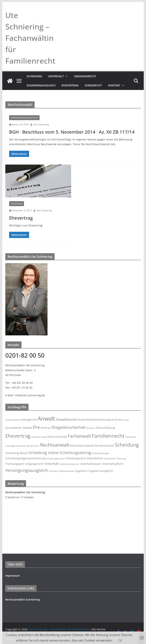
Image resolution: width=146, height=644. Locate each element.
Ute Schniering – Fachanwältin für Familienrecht (30, 38)
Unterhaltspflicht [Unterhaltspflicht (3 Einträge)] (112, 464)
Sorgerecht (93, 85)
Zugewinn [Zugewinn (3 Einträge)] (81, 471)
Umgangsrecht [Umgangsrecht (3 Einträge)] (34, 464)
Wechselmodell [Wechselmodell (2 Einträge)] (67, 471)
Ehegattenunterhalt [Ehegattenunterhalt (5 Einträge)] (68, 427)
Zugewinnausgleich (41, 85)
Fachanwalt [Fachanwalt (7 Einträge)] (79, 436)
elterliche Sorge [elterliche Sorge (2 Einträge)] (39, 437)
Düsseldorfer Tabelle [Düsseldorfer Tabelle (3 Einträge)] (19, 428)
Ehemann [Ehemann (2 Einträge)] (91, 428)
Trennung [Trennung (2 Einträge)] (121, 459)
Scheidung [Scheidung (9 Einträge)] (127, 445)
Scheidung (34, 76)
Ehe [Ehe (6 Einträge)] (36, 427)
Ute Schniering (41, 124)
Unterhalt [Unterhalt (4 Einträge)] (52, 464)
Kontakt (114, 85)
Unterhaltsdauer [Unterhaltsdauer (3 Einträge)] (90, 464)
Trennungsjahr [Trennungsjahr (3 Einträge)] (15, 464)
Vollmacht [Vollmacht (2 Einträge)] (54, 471)
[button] (66, 76)
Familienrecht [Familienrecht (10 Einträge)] (108, 436)
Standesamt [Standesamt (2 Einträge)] (110, 459)
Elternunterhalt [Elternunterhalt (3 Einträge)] (57, 437)
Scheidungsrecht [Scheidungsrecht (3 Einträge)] (76, 458)
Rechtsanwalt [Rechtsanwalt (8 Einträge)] (55, 445)
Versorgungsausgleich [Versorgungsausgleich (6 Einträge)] (27, 470)
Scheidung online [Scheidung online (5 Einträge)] (44, 453)
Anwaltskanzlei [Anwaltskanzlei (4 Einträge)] (67, 419)
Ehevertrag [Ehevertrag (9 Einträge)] (18, 436)
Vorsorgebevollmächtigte (24, 118)
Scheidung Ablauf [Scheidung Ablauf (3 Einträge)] (17, 453)
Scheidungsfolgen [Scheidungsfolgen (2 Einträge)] (101, 453)
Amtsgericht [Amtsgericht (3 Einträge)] (29, 420)
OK (120, 640)
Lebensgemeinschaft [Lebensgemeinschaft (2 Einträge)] (15, 446)
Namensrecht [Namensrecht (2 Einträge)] (33, 446)
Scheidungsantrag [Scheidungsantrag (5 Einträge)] (75, 453)
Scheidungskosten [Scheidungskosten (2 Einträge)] (55, 459)
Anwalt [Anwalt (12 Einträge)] (46, 419)
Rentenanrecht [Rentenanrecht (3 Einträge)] (105, 446)
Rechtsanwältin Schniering (23, 599)
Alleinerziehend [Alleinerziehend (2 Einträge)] (13, 420)
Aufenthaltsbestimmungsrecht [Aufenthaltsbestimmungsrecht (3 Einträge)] (98, 420)
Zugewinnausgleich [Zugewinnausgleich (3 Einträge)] (101, 471)
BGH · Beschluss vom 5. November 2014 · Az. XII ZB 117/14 (72, 132)
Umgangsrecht (85, 76)
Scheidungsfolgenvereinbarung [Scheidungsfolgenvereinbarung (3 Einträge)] (25, 458)
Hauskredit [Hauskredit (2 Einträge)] (131, 437)
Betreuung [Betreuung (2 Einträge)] (123, 420)
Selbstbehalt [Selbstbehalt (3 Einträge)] (95, 458)
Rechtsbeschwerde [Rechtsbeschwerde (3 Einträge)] (82, 446)
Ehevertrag (70, 85)
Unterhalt (56, 76)
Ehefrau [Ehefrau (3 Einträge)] (46, 428)
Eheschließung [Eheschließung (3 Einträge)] (106, 428)
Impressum (13, 576)
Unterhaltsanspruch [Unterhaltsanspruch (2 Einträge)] (69, 464)
